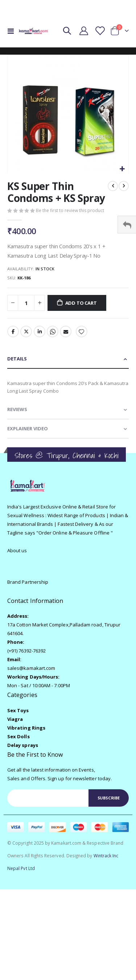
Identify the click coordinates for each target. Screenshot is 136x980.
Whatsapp (53, 331)
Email (66, 331)
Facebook (13, 331)
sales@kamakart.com (31, 668)
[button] (122, 169)
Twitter (26, 331)
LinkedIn (40, 331)
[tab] (68, 359)
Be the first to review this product (70, 210)
